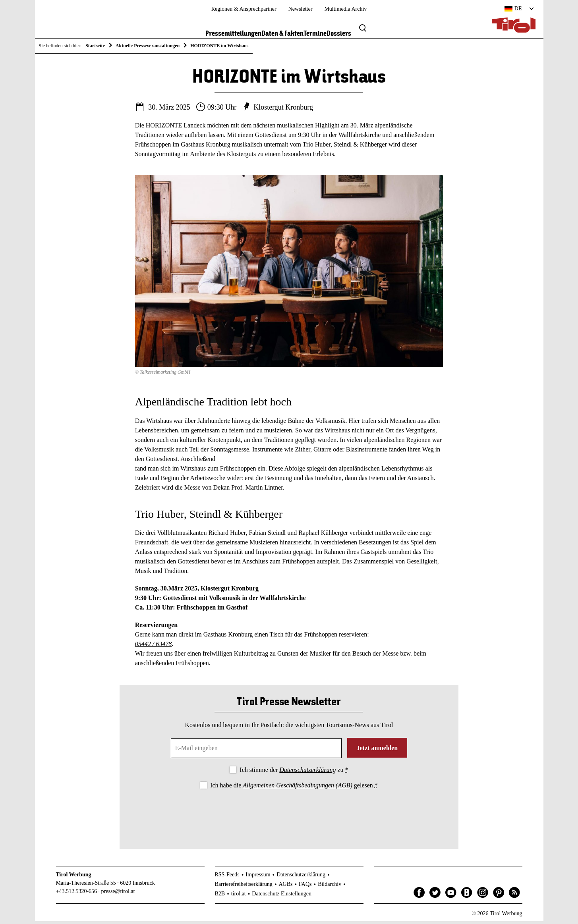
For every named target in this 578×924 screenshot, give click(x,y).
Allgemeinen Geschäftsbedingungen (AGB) (297, 788)
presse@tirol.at (118, 894)
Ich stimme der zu (294, 773)
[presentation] (289, 815)
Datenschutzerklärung (307, 773)
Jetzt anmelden (377, 751)
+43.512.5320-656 (77, 894)
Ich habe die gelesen (294, 788)
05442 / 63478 (153, 647)
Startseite (95, 46)
